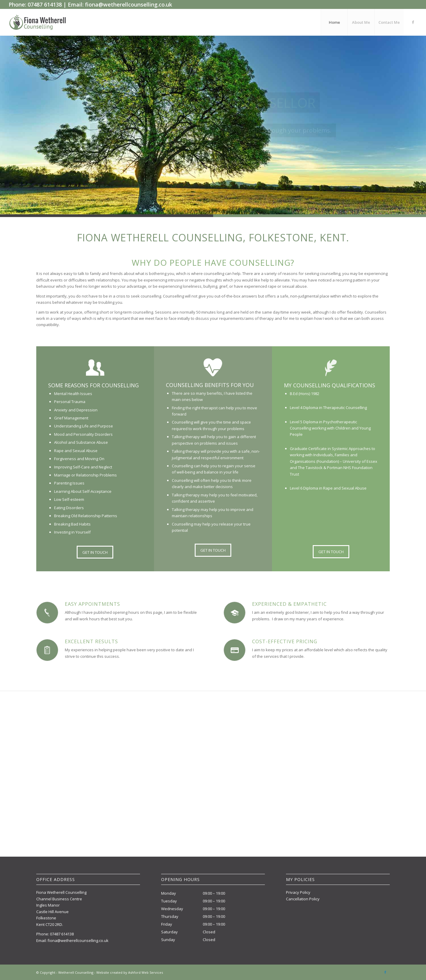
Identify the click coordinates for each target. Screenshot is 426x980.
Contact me (237, 145)
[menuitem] (334, 22)
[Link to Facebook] (413, 22)
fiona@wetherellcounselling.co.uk (78, 940)
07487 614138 (62, 934)
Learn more (189, 145)
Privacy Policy (298, 892)
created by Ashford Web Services (136, 972)
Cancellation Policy (303, 899)
